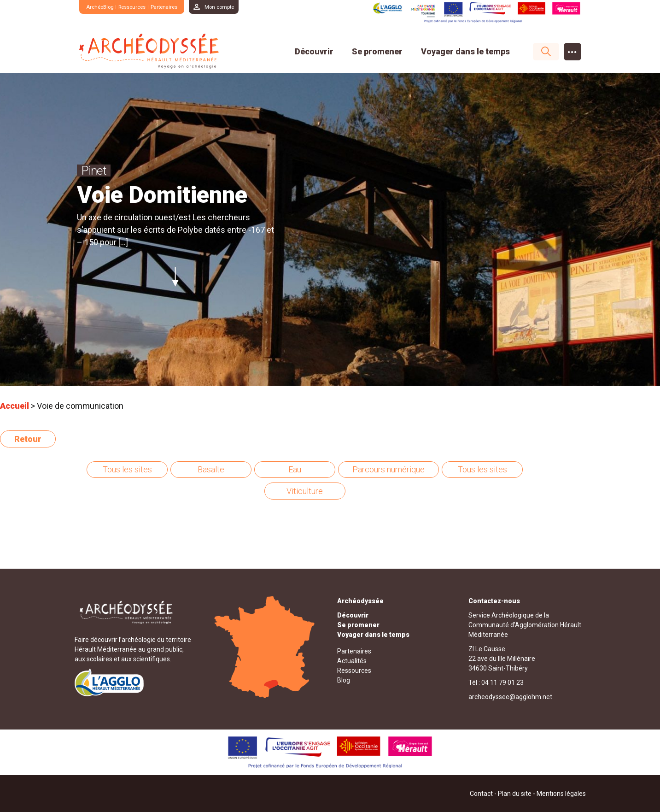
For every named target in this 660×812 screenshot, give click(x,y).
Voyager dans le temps (465, 51)
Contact (481, 793)
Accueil (15, 406)
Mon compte (234, 7)
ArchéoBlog (102, 7)
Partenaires (175, 7)
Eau (295, 469)
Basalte (211, 469)
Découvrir (314, 51)
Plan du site (515, 793)
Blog (344, 680)
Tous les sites (127, 469)
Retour (28, 439)
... (572, 49)
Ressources (139, 7)
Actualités (352, 660)
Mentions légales (561, 793)
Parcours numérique (388, 469)
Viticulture (305, 491)
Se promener (377, 51)
